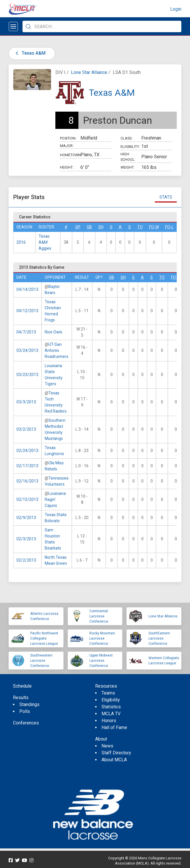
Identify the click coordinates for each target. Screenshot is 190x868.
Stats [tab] (166, 197)
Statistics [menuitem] (111, 707)
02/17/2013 (27, 466)
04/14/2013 (27, 289)
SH (101, 227)
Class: (126, 138)
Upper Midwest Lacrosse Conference (101, 661)
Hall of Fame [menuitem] (114, 727)
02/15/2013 (27, 499)
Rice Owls (53, 332)
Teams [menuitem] (108, 693)
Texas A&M (30, 53)
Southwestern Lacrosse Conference (41, 661)
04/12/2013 (27, 311)
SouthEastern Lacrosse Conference (159, 638)
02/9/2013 (26, 518)
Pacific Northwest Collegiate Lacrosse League (44, 638)
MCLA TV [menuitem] (111, 714)
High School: (128, 157)
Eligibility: (130, 147)
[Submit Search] (28, 26)
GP (78, 227)
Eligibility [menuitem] (111, 700)
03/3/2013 (26, 402)
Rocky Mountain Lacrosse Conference (102, 638)
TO (140, 227)
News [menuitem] (107, 746)
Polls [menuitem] (25, 711)
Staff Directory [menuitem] (116, 753)
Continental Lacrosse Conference (99, 616)
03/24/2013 (27, 350)
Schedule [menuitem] (22, 686)
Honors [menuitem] (109, 721)
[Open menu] (13, 26)
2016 (21, 242)
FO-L (169, 227)
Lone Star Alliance (89, 72)
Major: (67, 146)
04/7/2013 (26, 332)
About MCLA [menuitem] (114, 760)
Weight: (128, 167)
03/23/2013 (27, 375)
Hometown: (70, 155)
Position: (68, 138)
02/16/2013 (27, 481)
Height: (67, 167)
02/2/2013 (26, 560)
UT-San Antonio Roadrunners (57, 350)
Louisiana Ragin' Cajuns (55, 499)
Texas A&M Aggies (45, 242)
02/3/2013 (26, 539)
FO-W (154, 227)
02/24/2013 (27, 451)
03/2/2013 (26, 429)
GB (89, 227)
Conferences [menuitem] (26, 723)
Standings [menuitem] (29, 704)
